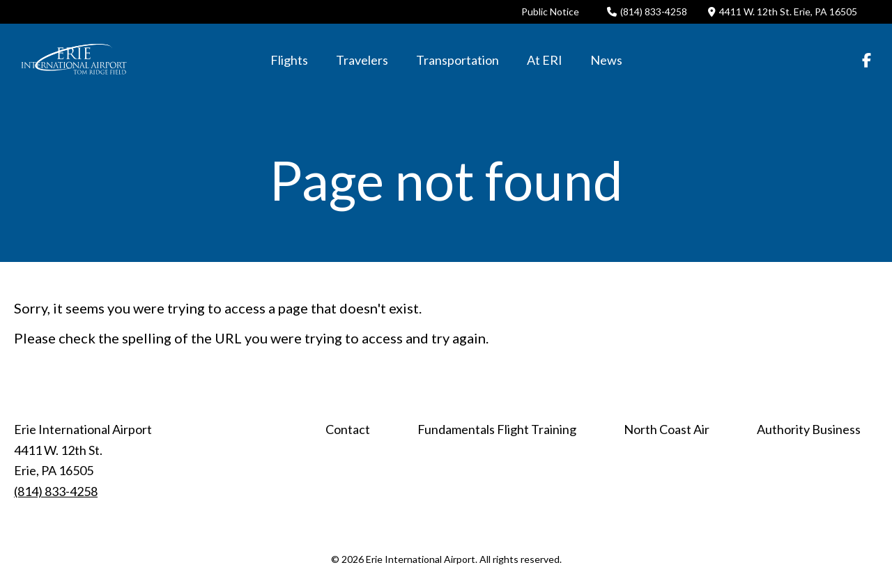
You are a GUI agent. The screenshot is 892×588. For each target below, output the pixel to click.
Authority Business (809, 429)
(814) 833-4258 (647, 11)
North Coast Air (667, 429)
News (606, 60)
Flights (289, 60)
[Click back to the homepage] (74, 60)
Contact (348, 429)
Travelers (362, 60)
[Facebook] (867, 60)
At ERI (545, 60)
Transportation (457, 60)
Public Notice (550, 11)
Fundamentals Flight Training (497, 429)
